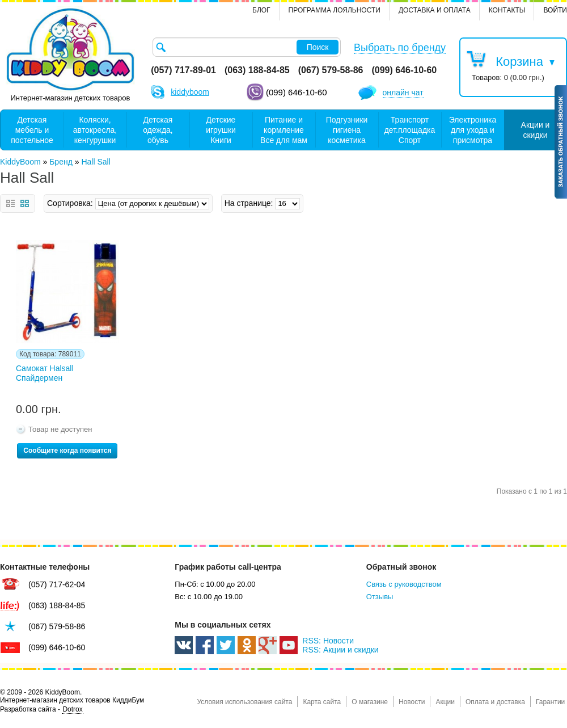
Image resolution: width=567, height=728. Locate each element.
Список (10, 203)
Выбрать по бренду (400, 48)
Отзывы (380, 597)
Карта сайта (322, 702)
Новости (412, 702)
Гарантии (550, 702)
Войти (555, 10)
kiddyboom (190, 92)
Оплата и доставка (495, 702)
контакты (507, 10)
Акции (445, 702)
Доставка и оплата (435, 10)
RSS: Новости (328, 641)
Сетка (25, 203)
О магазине (370, 702)
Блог (261, 10)
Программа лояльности (335, 10)
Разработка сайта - (42, 710)
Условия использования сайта (244, 702)
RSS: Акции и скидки (340, 650)
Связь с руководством (404, 584)
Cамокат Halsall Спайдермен (45, 373)
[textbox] (247, 47)
